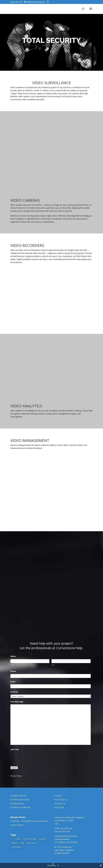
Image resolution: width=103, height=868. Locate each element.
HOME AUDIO (18, 804)
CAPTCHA (15, 750)
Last (53, 665)
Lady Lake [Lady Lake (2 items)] (42, 839)
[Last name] (71, 661)
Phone (13, 671)
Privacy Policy (16, 776)
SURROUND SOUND (21, 800)
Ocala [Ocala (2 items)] (22, 843)
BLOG (59, 796)
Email (14, 682)
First (12, 665)
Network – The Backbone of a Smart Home (30, 821)
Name (14, 656)
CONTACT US (62, 800)
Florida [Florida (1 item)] (18, 839)
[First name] (30, 661)
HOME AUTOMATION (21, 807)
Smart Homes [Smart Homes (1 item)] (16, 847)
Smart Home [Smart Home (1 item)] (31, 843)
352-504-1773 (17, 2)
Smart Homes (18, 825)
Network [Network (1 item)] (14, 843)
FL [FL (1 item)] (12, 839)
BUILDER (60, 807)
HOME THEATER (19, 796)
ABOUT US (61, 804)
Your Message (17, 702)
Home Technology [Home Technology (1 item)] (30, 839)
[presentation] (30, 757)
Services (15, 692)
